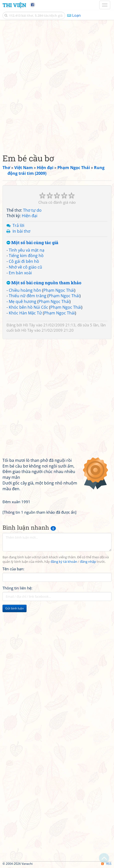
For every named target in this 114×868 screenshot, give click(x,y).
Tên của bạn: (13, 569)
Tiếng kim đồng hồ (26, 256)
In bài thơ (21, 231)
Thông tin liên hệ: (17, 588)
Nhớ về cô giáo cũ (25, 267)
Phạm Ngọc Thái (59, 290)
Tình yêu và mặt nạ (27, 250)
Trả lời (18, 225)
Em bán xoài (20, 273)
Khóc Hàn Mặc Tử (25, 313)
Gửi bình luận (15, 608)
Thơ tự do (32, 210)
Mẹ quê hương (23, 301)
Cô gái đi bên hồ (24, 261)
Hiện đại (30, 216)
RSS (106, 864)
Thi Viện (14, 5)
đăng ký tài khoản (64, 562)
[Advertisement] (57, 85)
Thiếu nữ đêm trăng (28, 296)
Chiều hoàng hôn (25, 290)
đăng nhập (88, 562)
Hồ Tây (29, 325)
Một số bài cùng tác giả (32, 243)
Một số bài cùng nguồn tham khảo (44, 283)
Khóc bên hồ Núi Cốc (28, 307)
